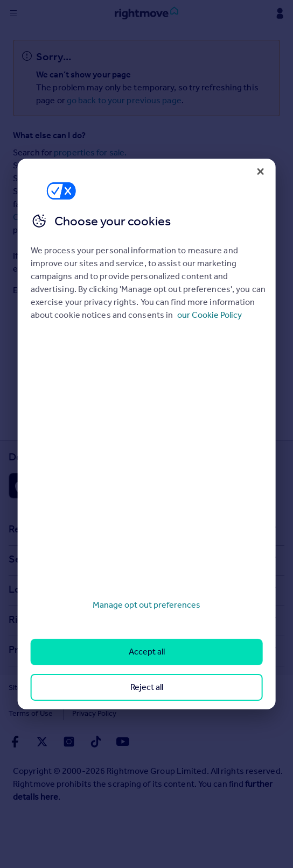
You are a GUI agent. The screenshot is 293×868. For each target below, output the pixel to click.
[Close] (260, 172)
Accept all (147, 652)
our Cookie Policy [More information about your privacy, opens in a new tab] (210, 315)
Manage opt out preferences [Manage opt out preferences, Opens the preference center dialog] (146, 605)
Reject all (147, 687)
